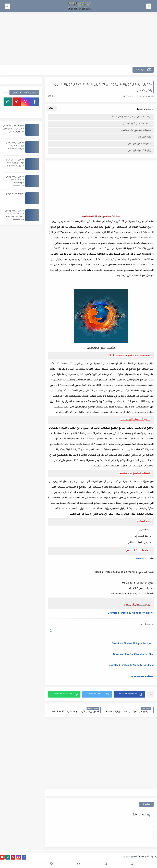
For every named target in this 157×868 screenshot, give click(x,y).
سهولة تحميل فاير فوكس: (137, 124)
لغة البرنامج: (144, 137)
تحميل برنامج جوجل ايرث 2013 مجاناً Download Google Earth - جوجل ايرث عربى (15, 149)
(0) (51, 97)
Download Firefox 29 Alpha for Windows (131, 613)
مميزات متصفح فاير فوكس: (136, 130)
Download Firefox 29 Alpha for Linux (133, 644)
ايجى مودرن (128, 857)
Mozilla (140, 559)
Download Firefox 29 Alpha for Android (131, 665)
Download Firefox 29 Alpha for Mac (133, 655)
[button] (129, 694)
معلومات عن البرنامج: (139, 144)
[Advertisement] (78, 38)
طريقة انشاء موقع (15, 194)
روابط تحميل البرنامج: (139, 151)
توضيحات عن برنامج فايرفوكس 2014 (131, 117)
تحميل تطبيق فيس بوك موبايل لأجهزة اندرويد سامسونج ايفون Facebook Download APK (15, 166)
